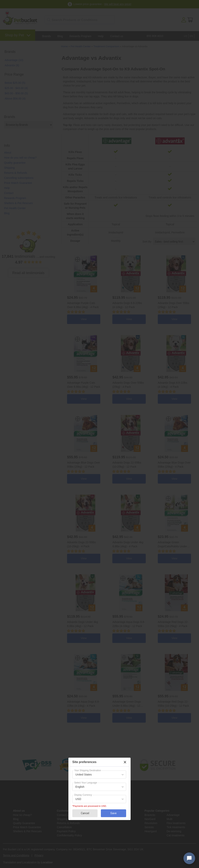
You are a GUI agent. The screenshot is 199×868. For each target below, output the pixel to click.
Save (113, 813)
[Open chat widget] (189, 858)
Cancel (85, 813)
